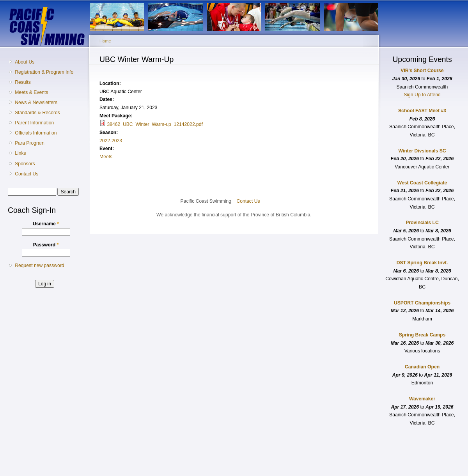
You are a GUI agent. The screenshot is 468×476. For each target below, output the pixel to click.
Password (46, 245)
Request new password (39, 265)
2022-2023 (111, 141)
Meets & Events (31, 92)
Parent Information (34, 123)
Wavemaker (422, 399)
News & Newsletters (36, 103)
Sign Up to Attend (422, 95)
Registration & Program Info (44, 72)
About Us (25, 62)
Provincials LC (422, 223)
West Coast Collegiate (422, 183)
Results (23, 82)
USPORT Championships (422, 303)
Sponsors (25, 164)
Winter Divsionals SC (422, 151)
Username (46, 224)
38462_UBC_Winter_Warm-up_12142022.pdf (155, 124)
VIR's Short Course (422, 71)
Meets (106, 157)
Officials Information (36, 133)
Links (20, 153)
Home (105, 41)
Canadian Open (422, 367)
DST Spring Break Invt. (422, 263)
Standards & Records (37, 113)
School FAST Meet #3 (422, 111)
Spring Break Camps (422, 335)
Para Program (30, 143)
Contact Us (27, 174)
